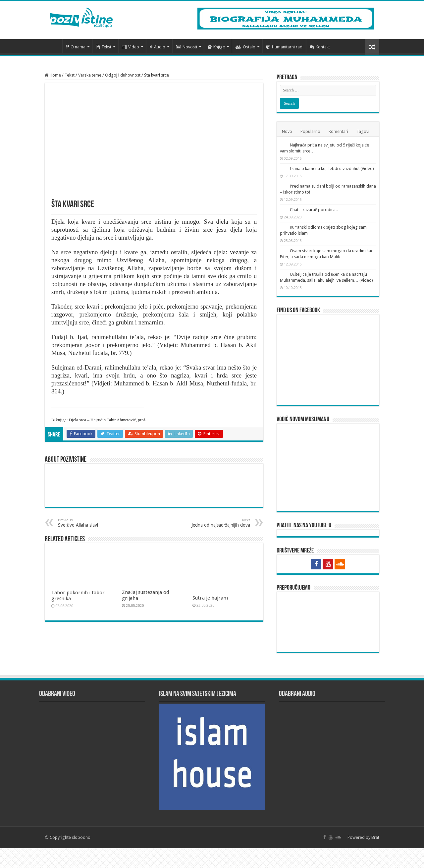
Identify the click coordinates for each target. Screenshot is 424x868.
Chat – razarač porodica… (315, 210)
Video (131, 47)
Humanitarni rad (284, 47)
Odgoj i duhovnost (123, 75)
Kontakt (320, 47)
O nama (76, 47)
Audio (158, 47)
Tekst (104, 47)
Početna (53, 46)
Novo (287, 131)
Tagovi (363, 131)
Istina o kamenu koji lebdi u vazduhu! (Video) (332, 169)
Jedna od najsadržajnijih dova (216, 523)
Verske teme (90, 75)
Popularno (310, 131)
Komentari (338, 131)
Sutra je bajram (210, 598)
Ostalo (245, 47)
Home (53, 75)
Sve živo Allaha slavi (92, 523)
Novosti (186, 47)
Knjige (216, 47)
